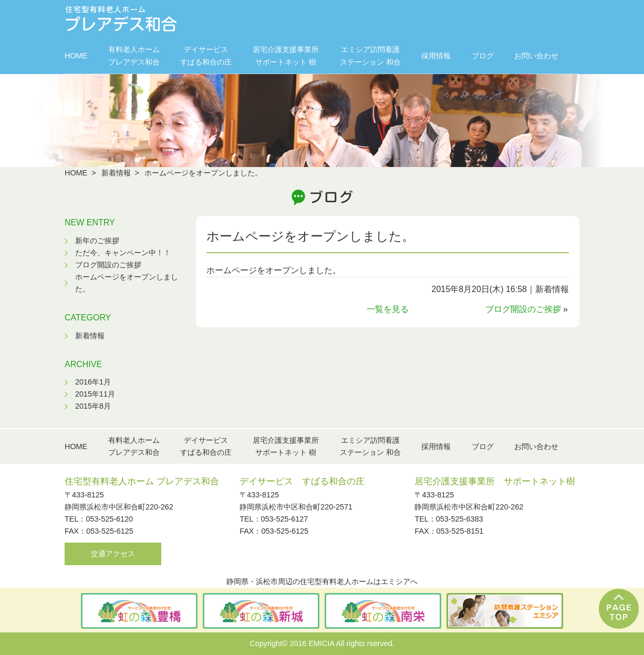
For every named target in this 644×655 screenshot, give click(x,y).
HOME (76, 56)
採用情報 (436, 56)
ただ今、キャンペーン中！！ (123, 253)
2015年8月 (93, 406)
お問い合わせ (536, 56)
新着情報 (116, 173)
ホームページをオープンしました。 (310, 236)
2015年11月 (95, 394)
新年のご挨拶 (97, 241)
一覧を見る (388, 309)
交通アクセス (113, 554)
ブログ (483, 56)
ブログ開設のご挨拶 (523, 309)
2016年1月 (93, 382)
